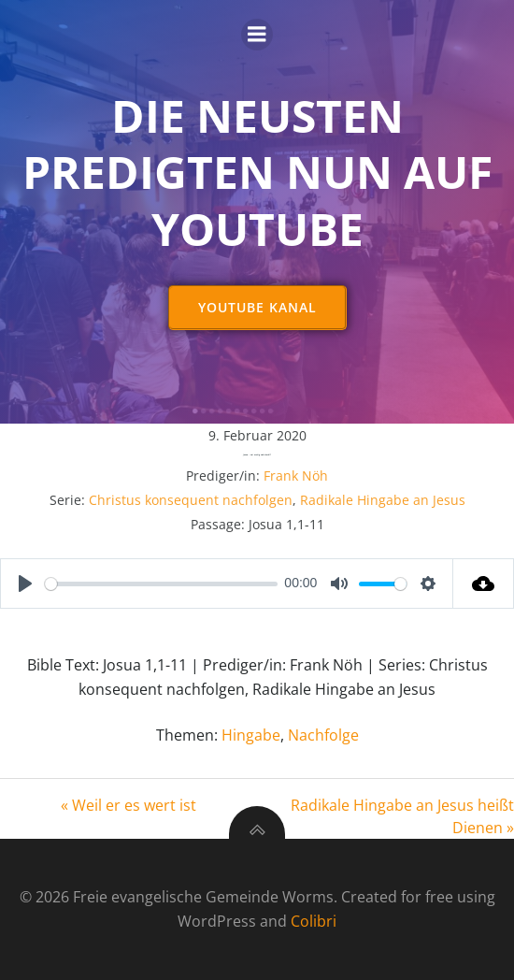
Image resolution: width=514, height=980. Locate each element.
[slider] (161, 584)
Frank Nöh (296, 476)
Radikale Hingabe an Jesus (383, 500)
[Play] (25, 584)
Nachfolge (323, 735)
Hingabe (251, 735)
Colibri (314, 921)
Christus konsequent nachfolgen (191, 500)
